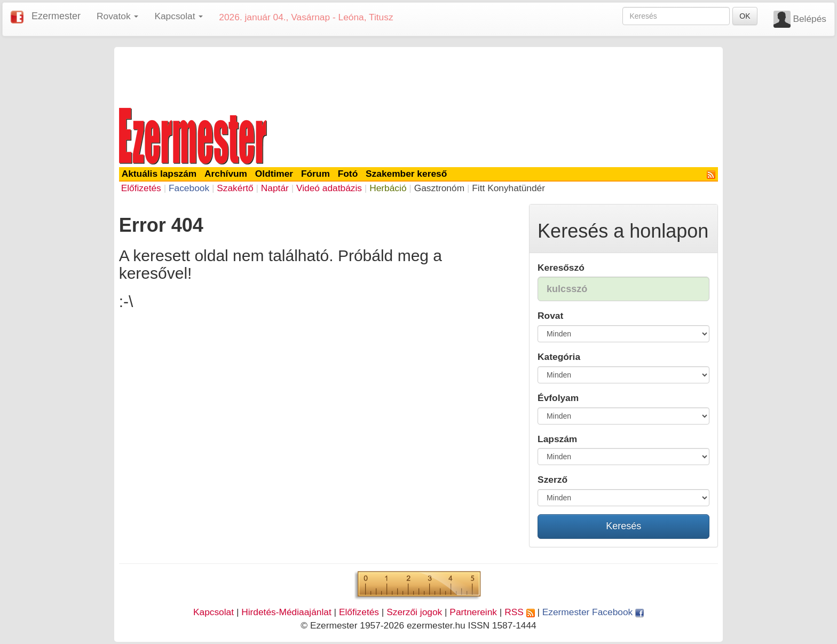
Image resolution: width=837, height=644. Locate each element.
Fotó (348, 174)
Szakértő (235, 188)
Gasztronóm (439, 188)
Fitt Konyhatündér (508, 188)
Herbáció (388, 188)
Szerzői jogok (414, 612)
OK (745, 16)
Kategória (559, 357)
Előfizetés (141, 188)
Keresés (623, 526)
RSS (519, 612)
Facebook (189, 188)
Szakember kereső (406, 174)
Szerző (552, 480)
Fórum (315, 174)
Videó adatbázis (329, 188)
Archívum (226, 174)
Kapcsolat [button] (179, 16)
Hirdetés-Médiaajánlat (286, 612)
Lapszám (557, 439)
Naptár (275, 188)
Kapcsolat (214, 612)
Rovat (550, 316)
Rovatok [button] (117, 16)
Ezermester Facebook (593, 612)
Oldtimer (274, 174)
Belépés (810, 19)
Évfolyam (558, 398)
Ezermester (56, 16)
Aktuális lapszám (159, 174)
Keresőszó (561, 268)
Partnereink (473, 612)
